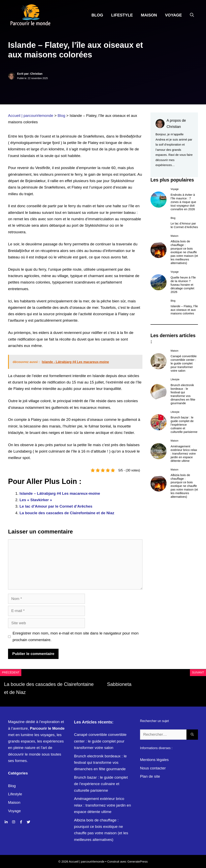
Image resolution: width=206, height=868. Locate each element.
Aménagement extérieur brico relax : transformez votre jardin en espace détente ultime (184, 453)
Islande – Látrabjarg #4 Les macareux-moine (60, 493)
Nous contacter (153, 768)
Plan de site (150, 776)
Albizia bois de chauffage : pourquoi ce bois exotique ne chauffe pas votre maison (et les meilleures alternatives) (184, 252)
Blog (97, 15)
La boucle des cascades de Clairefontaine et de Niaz (67, 513)
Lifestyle (122, 15)
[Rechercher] (192, 735)
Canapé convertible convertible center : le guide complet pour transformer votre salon (184, 363)
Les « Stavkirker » (36, 500)
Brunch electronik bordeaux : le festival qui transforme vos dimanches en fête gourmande (183, 394)
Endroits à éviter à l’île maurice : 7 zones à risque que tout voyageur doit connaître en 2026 (183, 202)
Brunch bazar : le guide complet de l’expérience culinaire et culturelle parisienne (184, 425)
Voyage (173, 15)
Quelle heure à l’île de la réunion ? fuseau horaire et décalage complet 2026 (183, 285)
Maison (149, 15)
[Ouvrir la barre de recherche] (192, 15)
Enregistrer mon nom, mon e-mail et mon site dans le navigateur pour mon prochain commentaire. (76, 636)
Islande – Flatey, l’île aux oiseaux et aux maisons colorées (184, 310)
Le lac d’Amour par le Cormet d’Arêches (56, 506)
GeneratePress (138, 861)
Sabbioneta (119, 684)
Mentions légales (154, 760)
